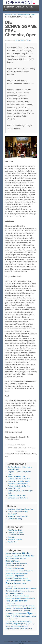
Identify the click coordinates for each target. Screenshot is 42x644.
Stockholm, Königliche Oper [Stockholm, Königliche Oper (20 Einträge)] (15, 624)
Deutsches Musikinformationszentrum (21, 509)
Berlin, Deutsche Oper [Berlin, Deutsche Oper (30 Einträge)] (26, 556)
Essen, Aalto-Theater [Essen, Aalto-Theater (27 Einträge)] (24, 581)
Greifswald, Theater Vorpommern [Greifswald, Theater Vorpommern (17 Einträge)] (16, 589)
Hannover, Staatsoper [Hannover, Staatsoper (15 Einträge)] (27, 591)
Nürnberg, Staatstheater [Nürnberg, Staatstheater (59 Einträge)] (16, 614)
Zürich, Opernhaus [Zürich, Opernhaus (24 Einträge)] (26, 629)
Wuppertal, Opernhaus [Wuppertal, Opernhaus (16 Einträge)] (12, 629)
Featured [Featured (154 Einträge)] (10, 583)
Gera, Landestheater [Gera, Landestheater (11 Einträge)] (11, 586)
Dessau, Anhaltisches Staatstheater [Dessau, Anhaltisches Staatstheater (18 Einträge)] (17, 573)
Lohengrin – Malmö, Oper (17, 496)
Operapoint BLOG (13, 641)
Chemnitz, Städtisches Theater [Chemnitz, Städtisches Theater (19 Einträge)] (15, 566)
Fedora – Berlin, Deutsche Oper (19, 486)
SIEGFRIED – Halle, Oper (16, 445)
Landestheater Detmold (16, 535)
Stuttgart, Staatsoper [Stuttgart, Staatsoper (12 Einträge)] (29, 624)
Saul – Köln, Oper (14, 488)
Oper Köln (11, 537)
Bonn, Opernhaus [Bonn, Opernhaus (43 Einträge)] (13, 561)
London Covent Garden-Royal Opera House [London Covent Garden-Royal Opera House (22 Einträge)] (20, 606)
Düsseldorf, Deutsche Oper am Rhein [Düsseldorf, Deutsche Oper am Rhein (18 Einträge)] (17, 578)
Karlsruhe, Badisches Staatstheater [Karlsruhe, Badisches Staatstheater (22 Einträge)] (17, 596)
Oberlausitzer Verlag (15, 519)
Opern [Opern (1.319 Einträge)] (31, 613)
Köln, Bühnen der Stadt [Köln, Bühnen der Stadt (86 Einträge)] (16, 601)
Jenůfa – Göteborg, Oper (17, 476)
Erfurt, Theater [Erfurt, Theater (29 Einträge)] (11, 581)
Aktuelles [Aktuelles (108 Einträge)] (26, 553)
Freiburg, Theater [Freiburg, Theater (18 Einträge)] (21, 584)
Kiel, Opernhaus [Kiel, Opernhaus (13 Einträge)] (25, 598)
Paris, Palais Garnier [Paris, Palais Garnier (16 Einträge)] (12, 619)
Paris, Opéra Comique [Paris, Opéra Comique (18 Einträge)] (29, 616)
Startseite (8, 15)
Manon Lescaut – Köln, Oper (18, 498)
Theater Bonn (13, 542)
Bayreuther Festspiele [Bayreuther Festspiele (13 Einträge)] (12, 556)
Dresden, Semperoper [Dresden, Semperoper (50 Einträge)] (15, 576)
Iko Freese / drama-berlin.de (18, 516)
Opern (14, 15)
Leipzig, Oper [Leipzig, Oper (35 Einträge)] (11, 603)
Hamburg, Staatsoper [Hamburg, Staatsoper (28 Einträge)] (13, 591)
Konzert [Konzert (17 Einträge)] (32, 598)
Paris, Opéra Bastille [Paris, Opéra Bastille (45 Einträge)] (14, 616)
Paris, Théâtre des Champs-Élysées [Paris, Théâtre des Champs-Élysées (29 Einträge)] (18, 621)
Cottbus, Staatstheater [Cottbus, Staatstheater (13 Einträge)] (12, 571)
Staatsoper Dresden (15, 540)
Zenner (29, 40)
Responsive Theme (26, 641)
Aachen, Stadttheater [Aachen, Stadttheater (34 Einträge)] (13, 553)
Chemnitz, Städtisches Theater (26, 15)
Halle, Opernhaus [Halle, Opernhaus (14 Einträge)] (31, 589)
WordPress (21, 643)
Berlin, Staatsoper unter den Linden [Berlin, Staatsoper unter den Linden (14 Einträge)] (16, 558)
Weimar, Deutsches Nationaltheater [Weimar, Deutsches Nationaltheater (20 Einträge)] (17, 626)
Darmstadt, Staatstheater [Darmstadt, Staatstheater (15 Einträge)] (26, 571)
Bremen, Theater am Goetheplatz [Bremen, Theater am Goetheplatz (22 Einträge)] (17, 563)
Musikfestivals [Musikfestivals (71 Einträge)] (30, 608)
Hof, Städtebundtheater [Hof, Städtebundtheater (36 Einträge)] (14, 593)
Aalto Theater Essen (15, 530)
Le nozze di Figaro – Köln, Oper (19, 479)
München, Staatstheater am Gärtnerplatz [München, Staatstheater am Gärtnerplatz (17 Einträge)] (18, 611)
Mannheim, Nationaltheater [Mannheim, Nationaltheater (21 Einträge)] (14, 608)
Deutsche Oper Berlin (15, 532)
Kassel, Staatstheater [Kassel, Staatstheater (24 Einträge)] (13, 598)
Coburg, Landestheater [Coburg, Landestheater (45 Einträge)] (15, 568)
